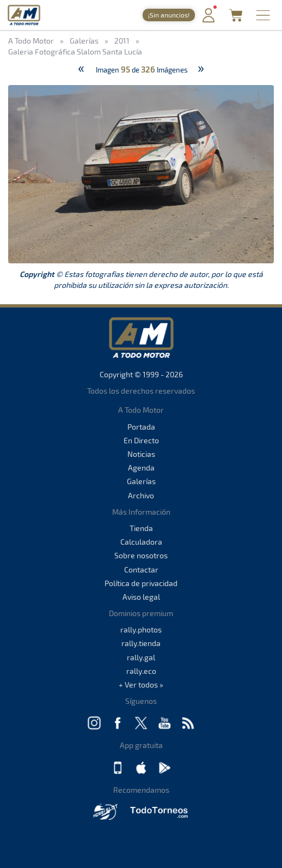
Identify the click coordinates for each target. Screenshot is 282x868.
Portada (141, 427)
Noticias (141, 454)
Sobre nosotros (141, 555)
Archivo (141, 495)
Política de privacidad (141, 583)
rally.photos (141, 629)
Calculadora (141, 542)
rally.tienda (141, 643)
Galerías (141, 481)
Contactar (141, 569)
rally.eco (141, 671)
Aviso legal (141, 597)
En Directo (141, 440)
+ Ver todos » (141, 685)
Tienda (141, 528)
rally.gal (141, 657)
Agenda (141, 468)
